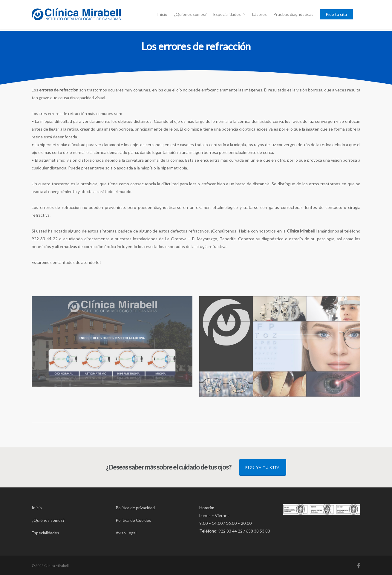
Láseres (259, 14)
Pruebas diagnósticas (293, 14)
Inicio (162, 14)
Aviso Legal (126, 533)
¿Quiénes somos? (190, 14)
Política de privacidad (135, 508)
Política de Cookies (133, 520)
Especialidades (230, 14)
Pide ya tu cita (263, 467)
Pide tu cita (336, 14)
